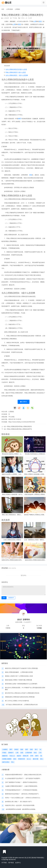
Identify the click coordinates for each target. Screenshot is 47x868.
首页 (3, 9)
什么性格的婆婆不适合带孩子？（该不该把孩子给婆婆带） (23, 778)
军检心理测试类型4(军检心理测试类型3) (19, 426)
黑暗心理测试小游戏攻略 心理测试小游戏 (35, 474)
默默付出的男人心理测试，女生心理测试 (12, 474)
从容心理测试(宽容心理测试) (12, 540)
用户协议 (11, 863)
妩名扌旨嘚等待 (24, 619)
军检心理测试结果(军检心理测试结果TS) (19, 429)
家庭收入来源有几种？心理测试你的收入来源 (19, 676)
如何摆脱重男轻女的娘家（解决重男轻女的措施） (21, 809)
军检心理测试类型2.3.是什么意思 (16, 72)
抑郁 (31, 175)
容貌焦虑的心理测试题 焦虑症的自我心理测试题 (20, 697)
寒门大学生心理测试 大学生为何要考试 (17, 701)
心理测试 (17, 9)
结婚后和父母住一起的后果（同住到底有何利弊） (20, 805)
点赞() (23, 402)
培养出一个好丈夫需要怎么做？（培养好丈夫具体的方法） (23, 798)
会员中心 (18, 863)
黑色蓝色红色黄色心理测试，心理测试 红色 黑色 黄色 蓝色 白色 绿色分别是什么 (12, 454)
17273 (8, 628)
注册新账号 (11, 598)
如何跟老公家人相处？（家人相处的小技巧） (19, 802)
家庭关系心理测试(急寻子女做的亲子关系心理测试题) (21, 668)
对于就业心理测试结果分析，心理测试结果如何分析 (22, 705)
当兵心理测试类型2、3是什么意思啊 (17, 75)
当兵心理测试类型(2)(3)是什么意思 (16, 69)
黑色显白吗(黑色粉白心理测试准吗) (35, 454)
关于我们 (4, 863)
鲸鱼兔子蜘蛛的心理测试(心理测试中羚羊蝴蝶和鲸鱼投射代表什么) (35, 515)
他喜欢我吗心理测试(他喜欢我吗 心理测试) (35, 560)
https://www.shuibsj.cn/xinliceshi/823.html (22, 422)
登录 (4, 598)
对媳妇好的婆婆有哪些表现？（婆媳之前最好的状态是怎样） (24, 775)
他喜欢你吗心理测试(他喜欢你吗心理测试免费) (12, 560)
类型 (40, 21)
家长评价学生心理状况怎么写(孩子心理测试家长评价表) (22, 693)
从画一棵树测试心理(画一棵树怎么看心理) (35, 540)
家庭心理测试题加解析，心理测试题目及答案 (19, 672)
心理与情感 (9, 9)
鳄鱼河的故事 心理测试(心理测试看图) (35, 494)
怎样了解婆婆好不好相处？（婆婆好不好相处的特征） (22, 782)
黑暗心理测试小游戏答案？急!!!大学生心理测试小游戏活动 (12, 494)
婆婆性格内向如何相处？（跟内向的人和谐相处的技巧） (22, 794)
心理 (35, 21)
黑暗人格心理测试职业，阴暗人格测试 (12, 515)
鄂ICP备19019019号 (9, 860)
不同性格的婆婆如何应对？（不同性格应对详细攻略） (22, 790)
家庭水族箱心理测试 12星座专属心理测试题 (18, 680)
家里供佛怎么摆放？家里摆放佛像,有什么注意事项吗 (21, 684)
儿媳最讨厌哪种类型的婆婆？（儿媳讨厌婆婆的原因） (22, 786)
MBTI (20, 119)
